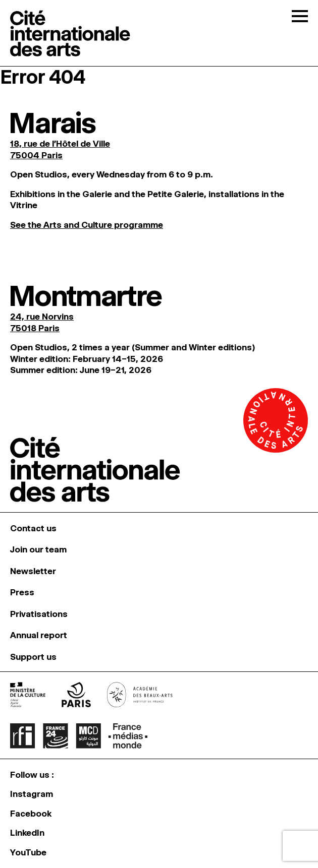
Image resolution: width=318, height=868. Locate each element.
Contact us (33, 528)
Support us (33, 657)
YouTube (28, 852)
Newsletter (33, 571)
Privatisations (39, 614)
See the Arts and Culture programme (87, 225)
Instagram (32, 794)
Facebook (31, 814)
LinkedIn (27, 833)
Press (22, 592)
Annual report (39, 635)
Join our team (38, 549)
